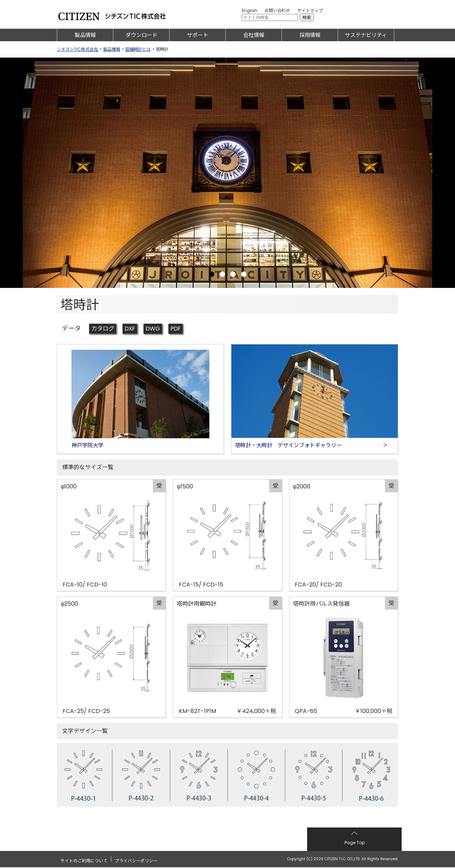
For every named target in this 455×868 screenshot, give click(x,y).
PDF (181, 329)
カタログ (104, 329)
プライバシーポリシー (136, 859)
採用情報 (310, 35)
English (250, 10)
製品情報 (85, 35)
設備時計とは (138, 49)
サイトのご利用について (84, 859)
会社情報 (254, 35)
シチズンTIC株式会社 (77, 49)
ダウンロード (141, 35)
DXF (133, 329)
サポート (198, 35)
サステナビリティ (366, 35)
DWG (157, 329)
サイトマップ (310, 10)
